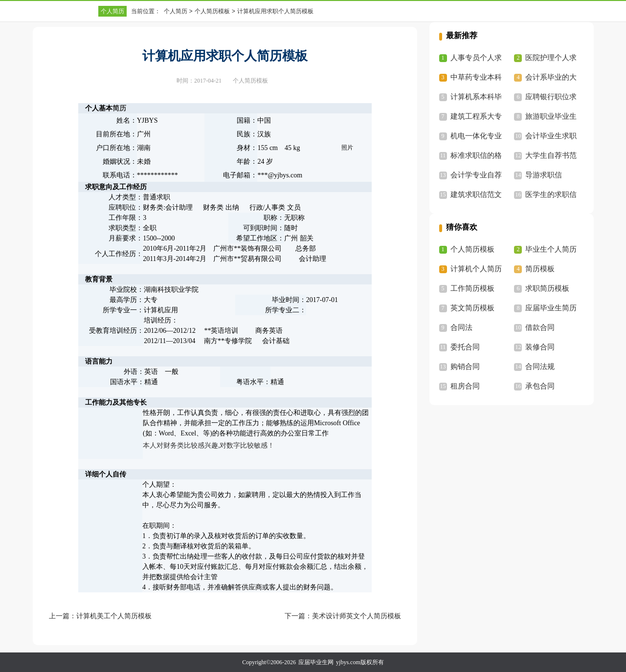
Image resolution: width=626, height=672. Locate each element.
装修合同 (540, 347)
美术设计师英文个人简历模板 (357, 616)
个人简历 (112, 11)
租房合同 (465, 386)
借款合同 (540, 327)
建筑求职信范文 (476, 195)
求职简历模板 (547, 288)
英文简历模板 (472, 308)
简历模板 (540, 269)
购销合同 (465, 367)
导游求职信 (544, 175)
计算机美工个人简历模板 (114, 616)
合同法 (461, 327)
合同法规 (540, 367)
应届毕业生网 (316, 662)
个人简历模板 (212, 11)
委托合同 (465, 347)
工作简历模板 (472, 288)
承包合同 (540, 386)
